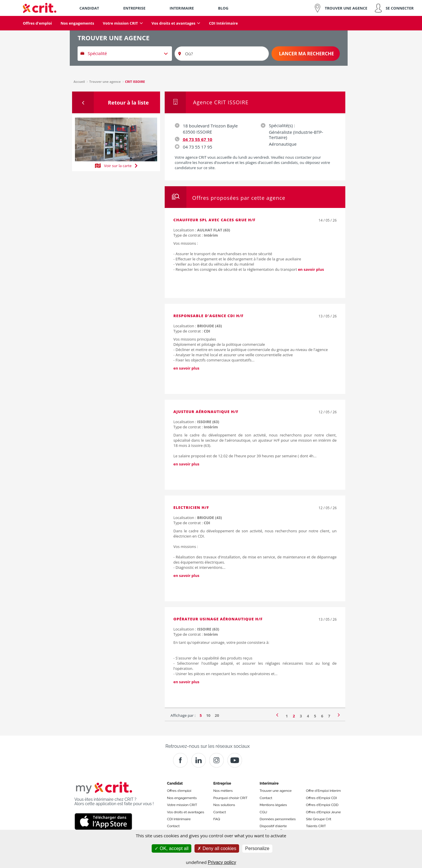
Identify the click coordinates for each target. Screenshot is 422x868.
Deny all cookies (217, 848)
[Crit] (199, 760)
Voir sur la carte (116, 165)
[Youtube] (235, 760)
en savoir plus (311, 269)
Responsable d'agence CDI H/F (209, 316)
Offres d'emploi (179, 791)
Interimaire (269, 783)
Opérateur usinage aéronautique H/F (218, 619)
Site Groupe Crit (319, 819)
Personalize (257, 848)
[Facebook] (180, 760)
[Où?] (222, 54)
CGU (263, 812)
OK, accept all (171, 848)
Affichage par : (183, 715)
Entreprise (222, 783)
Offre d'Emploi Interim (323, 791)
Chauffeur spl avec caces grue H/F (214, 220)
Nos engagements (182, 798)
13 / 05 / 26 (328, 316)
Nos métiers (223, 791)
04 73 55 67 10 (198, 139)
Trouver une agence (276, 791)
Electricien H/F (191, 507)
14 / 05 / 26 (328, 220)
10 (208, 715)
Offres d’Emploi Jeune (323, 812)
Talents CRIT (316, 826)
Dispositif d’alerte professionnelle (273, 828)
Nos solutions (224, 805)
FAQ (217, 819)
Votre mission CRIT (182, 805)
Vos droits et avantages (186, 812)
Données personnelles (278, 819)
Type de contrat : (196, 235)
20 (217, 715)
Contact (173, 826)
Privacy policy (222, 862)
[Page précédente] (277, 714)
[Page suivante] (339, 714)
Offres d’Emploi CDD (322, 805)
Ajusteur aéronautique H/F (206, 412)
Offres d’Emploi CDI (321, 798)
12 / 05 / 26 (328, 412)
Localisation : (202, 230)
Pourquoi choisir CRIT (230, 798)
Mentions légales (273, 805)
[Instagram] (216, 760)
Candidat (175, 783)
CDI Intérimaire (179, 819)
